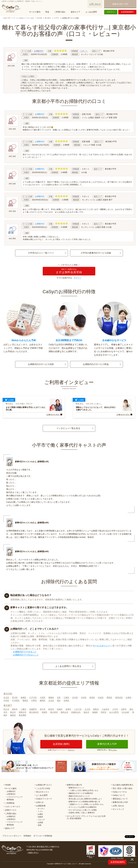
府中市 (43, 709)
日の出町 (125, 712)
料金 (47, 12)
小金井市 (106, 709)
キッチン (41, 809)
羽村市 (103, 712)
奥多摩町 (23, 715)
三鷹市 (23, 709)
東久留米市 (34, 712)
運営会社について (120, 799)
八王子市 (78, 709)
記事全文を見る (53, 415)
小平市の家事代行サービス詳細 (96, 253)
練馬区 (43, 700)
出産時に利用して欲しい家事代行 (82, 813)
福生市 (86, 712)
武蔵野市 (33, 709)
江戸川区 (33, 697)
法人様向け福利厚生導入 (123, 785)
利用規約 (27, 836)
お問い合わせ (95, 4)
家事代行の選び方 (75, 785)
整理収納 (10, 800)
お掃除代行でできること (25, 652)
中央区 (6, 700)
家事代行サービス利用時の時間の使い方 (84, 802)
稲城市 (60, 709)
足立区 (6, 697)
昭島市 (96, 709)
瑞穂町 (95, 712)
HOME (8, 785)
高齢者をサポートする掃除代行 (81, 793)
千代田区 (16, 700)
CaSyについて (119, 795)
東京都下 (48, 18)
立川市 (87, 709)
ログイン (111, 12)
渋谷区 (84, 697)
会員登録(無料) (127, 12)
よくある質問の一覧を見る (68, 666)
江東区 (66, 697)
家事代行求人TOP (107, 744)
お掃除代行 (39, 51)
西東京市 (23, 712)
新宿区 (92, 697)
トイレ (40, 811)
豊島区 (25, 700)
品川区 (75, 697)
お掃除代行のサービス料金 (96, 364)
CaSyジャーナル (120, 792)
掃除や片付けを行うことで (79, 796)
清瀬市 (44, 712)
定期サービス (11, 810)
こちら (114, 750)
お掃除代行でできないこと (26, 655)
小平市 (56, 18)
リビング (41, 820)
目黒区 (66, 700)
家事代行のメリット (76, 788)
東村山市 (64, 712)
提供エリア (75, 12)
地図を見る (33, 853)
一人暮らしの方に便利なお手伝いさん (83, 790)
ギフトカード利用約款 (43, 836)
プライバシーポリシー (12, 836)
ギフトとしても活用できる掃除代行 (83, 807)
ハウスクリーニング (15, 797)
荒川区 (15, 697)
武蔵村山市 (76, 712)
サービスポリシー (101, 646)
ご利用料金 (10, 803)
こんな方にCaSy (43, 788)
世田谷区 (119, 697)
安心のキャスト (43, 792)
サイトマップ (118, 809)
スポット (84, 51)
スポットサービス (13, 807)
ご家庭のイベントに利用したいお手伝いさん (86, 804)
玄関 (39, 825)
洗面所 (40, 817)
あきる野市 (114, 712)
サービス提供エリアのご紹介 (24, 18)
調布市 (15, 709)
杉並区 (101, 697)
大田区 (43, 697)
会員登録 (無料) (61, 744)
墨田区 (109, 697)
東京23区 (8, 694)
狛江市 (6, 709)
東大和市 (54, 712)
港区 (59, 700)
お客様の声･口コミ (44, 785)
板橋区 (23, 697)
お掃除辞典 (41, 806)
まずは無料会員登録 (69, 271)
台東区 (129, 697)
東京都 (40, 18)
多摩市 (68, 709)
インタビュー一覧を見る (68, 428)
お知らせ (40, 802)
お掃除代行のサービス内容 (41, 364)
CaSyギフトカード (44, 799)
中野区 (34, 700)
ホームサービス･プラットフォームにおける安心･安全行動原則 (86, 817)
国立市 (13, 712)
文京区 (51, 700)
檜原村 (13, 715)
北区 (59, 697)
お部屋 (40, 823)
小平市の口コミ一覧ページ (41, 253)
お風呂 (40, 814)
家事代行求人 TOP (120, 4)
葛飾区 (51, 697)
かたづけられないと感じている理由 (83, 810)
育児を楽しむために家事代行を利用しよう (85, 799)
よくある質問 (91, 12)
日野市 (124, 709)
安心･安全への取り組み (123, 788)
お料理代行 (11, 794)
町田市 (51, 709)
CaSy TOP (7, 18)
